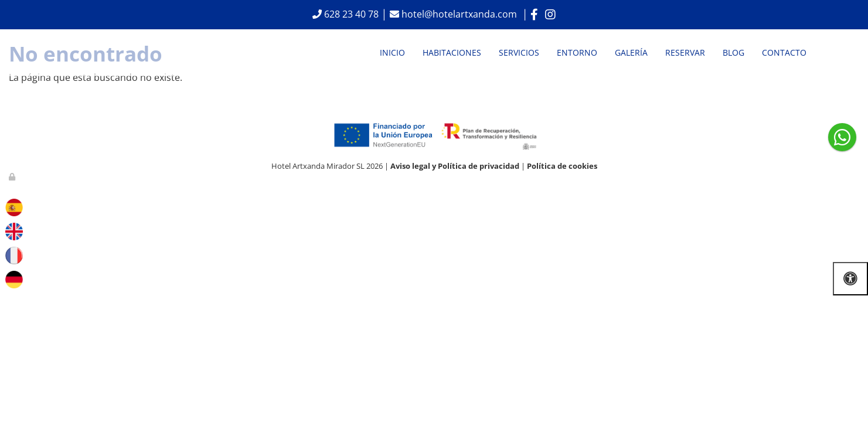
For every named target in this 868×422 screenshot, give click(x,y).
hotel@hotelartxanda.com (460, 14)
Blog (733, 52)
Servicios (519, 52)
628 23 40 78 (350, 14)
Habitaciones (452, 52)
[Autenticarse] (13, 176)
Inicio (392, 52)
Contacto (784, 52)
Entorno (577, 52)
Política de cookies (562, 166)
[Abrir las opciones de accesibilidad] (850, 279)
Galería (631, 52)
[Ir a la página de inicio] (42, 53)
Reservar (685, 52)
